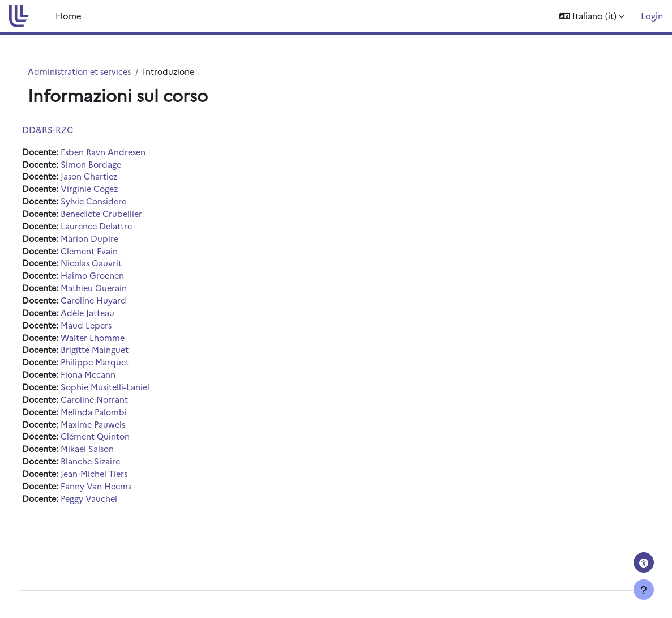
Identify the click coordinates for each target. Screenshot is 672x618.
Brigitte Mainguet (118, 356)
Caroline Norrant (118, 407)
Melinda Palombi (117, 420)
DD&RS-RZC (69, 129)
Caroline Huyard (117, 305)
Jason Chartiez (113, 178)
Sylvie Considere (117, 203)
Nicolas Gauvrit (115, 267)
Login (652, 16)
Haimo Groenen (116, 280)
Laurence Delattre (120, 229)
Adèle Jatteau (111, 318)
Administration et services (94, 72)
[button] (592, 16)
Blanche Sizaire (114, 471)
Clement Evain (112, 254)
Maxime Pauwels (117, 432)
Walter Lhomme (116, 344)
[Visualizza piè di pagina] (644, 590)
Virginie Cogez (113, 191)
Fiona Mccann (111, 382)
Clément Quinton (119, 446)
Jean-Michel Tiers (118, 483)
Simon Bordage (114, 165)
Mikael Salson (111, 458)
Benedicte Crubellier (125, 216)
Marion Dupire (113, 242)
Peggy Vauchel (112, 509)
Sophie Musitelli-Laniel (129, 395)
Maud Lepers (110, 331)
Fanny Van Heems (120, 496)
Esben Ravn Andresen (127, 152)
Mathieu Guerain (117, 293)
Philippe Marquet (118, 369)
